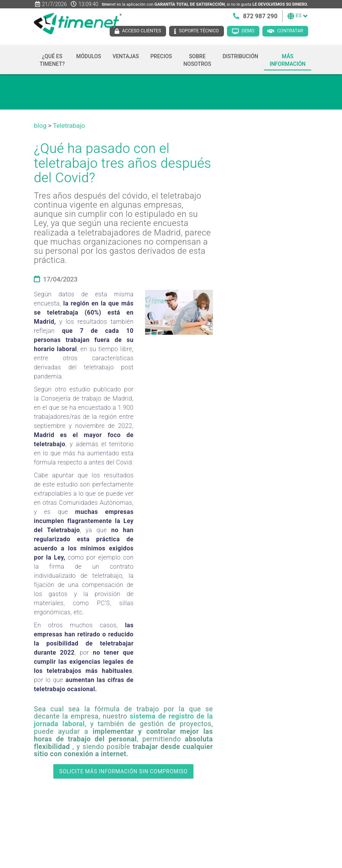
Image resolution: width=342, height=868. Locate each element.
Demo (248, 31)
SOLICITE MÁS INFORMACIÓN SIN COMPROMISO (123, 771)
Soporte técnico (199, 31)
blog (40, 126)
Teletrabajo (69, 126)
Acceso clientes (142, 31)
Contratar (290, 31)
